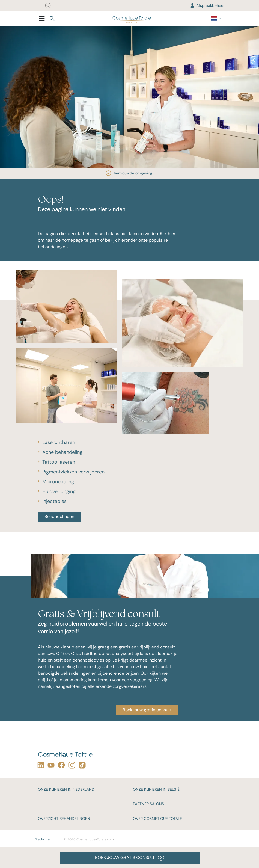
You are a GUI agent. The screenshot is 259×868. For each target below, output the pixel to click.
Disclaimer (43, 839)
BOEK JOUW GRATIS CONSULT (129, 858)
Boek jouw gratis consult (147, 710)
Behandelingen (59, 516)
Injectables (54, 501)
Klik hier (168, 234)
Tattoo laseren (59, 462)
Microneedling (58, 482)
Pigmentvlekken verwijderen (73, 472)
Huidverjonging (59, 491)
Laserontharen (59, 442)
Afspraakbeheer (207, 5)
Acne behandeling (62, 452)
